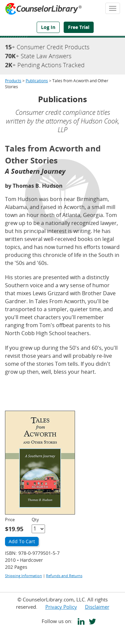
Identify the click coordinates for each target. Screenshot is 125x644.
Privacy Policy (61, 607)
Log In (48, 27)
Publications (37, 81)
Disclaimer (97, 607)
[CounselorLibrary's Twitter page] (91, 622)
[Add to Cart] (22, 542)
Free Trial (79, 27)
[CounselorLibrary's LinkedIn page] (80, 622)
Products (13, 81)
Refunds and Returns (64, 576)
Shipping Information (23, 576)
